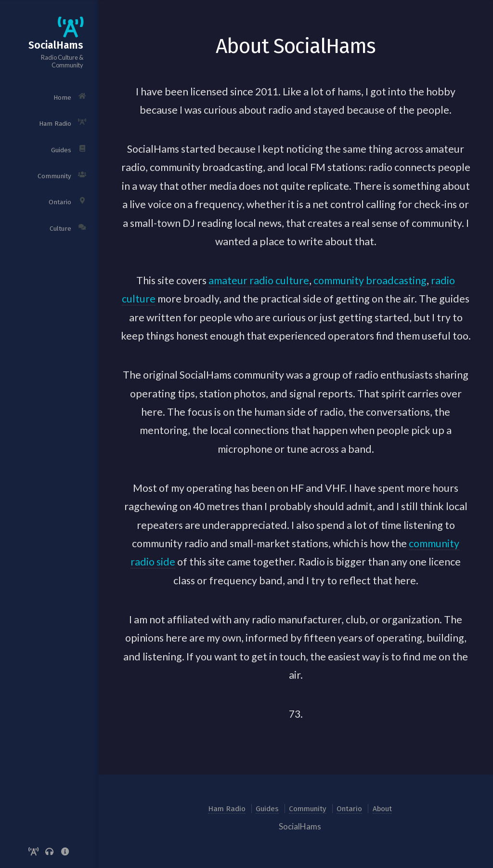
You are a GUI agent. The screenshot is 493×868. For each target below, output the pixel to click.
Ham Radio (227, 809)
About (382, 809)
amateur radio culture (259, 280)
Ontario (349, 809)
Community (308, 809)
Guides (267, 809)
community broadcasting (370, 280)
